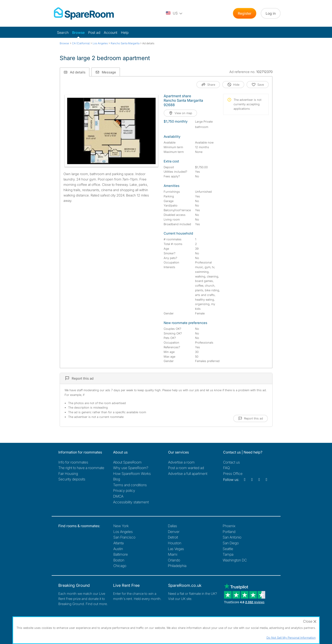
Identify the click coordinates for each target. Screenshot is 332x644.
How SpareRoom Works (132, 474)
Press (233, 474)
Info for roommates (73, 462)
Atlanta (118, 543)
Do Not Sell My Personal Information (291, 638)
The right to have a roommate (81, 468)
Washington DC (235, 560)
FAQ (226, 468)
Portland (229, 532)
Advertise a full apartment (188, 474)
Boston (119, 560)
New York (121, 526)
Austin (118, 549)
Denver (174, 532)
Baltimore (121, 554)
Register (245, 13)
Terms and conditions (130, 485)
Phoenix (229, 526)
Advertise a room (181, 462)
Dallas (172, 526)
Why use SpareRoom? (131, 468)
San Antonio (232, 537)
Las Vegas (176, 549)
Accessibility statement (131, 502)
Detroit (173, 537)
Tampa (228, 554)
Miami (173, 554)
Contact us (231, 462)
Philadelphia (177, 566)
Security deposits (72, 479)
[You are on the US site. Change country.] (174, 13)
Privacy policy (124, 490)
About (127, 462)
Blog (117, 479)
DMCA (118, 496)
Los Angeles (123, 532)
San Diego (231, 543)
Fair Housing (68, 474)
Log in (271, 13)
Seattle (228, 549)
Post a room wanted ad (186, 468)
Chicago (120, 566)
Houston (175, 543)
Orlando (174, 560)
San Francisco (124, 537)
